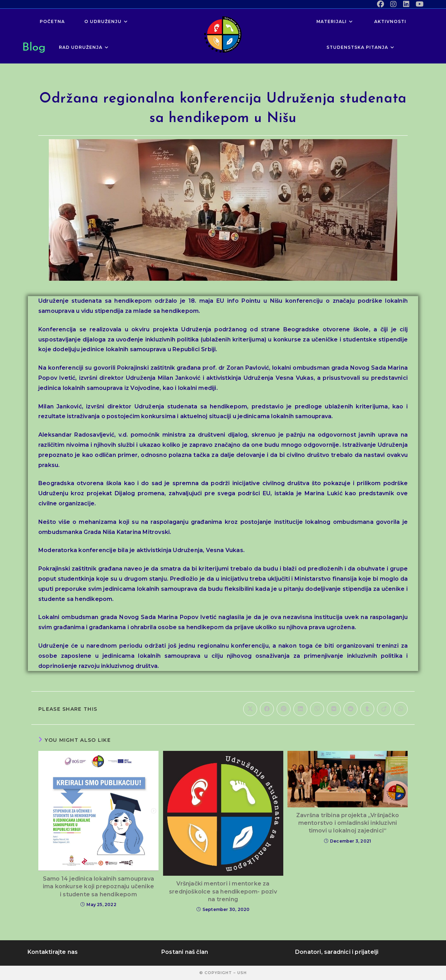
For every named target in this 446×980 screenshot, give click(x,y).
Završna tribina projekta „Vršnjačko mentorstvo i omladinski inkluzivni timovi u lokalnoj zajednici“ (348, 823)
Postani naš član (185, 952)
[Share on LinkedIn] (300, 709)
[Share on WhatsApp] (401, 709)
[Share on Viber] (317, 709)
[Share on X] (250, 709)
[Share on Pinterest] (284, 709)
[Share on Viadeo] (384, 709)
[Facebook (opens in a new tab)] (380, 4)
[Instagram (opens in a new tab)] (393, 4)
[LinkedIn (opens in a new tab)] (406, 4)
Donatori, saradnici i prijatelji (337, 952)
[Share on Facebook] (267, 709)
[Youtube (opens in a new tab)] (418, 4)
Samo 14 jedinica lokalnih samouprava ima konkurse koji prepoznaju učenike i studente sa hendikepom (98, 887)
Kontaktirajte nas (53, 952)
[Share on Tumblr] (367, 709)
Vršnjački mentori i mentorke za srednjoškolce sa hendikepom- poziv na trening (223, 891)
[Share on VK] (334, 709)
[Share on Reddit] (351, 709)
